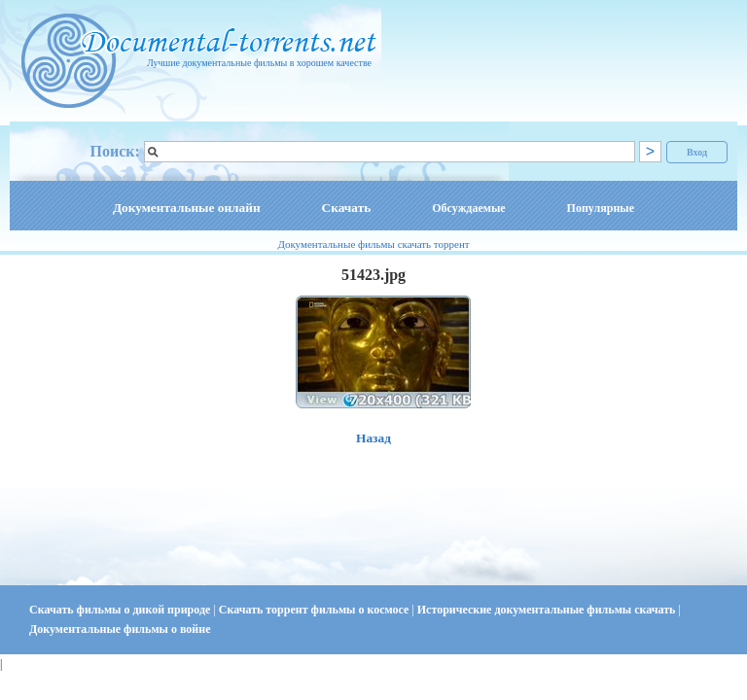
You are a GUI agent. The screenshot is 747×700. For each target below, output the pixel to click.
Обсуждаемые (468, 208)
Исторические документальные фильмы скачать (548, 610)
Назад (373, 438)
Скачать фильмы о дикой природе (121, 610)
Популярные (601, 208)
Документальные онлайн (187, 208)
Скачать (347, 208)
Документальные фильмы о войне (120, 629)
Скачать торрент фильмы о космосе (316, 610)
